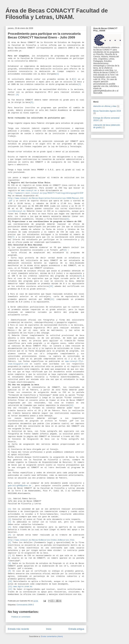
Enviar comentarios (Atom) (52, 636)
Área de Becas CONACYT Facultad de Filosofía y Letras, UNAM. (57, 14)
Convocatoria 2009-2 (25, 605)
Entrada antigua (76, 629)
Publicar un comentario (21, 617)
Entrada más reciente (18, 629)
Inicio (49, 629)
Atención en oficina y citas (105, 106)
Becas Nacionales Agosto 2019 (107, 111)
